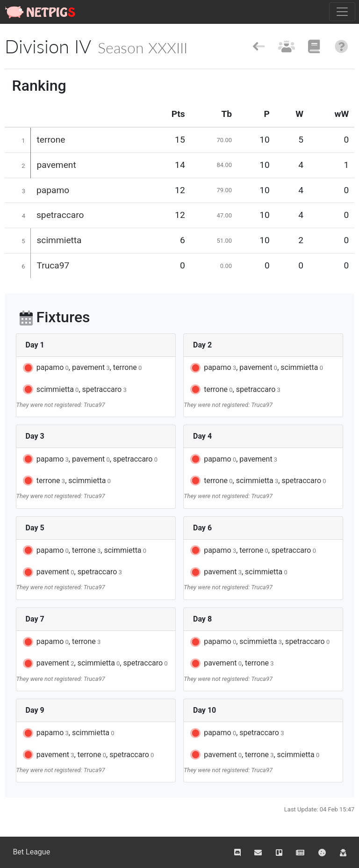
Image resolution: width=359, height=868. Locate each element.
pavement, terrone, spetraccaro (88, 755)
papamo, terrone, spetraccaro (252, 550)
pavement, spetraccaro (72, 572)
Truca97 (53, 265)
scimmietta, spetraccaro (74, 390)
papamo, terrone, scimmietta (84, 550)
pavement (56, 165)
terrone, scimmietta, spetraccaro (257, 481)
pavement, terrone (231, 664)
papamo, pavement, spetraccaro (90, 459)
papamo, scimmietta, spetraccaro (259, 642)
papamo (53, 190)
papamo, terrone (61, 642)
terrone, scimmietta (66, 481)
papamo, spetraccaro (236, 733)
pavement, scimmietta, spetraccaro (95, 664)
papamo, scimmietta (68, 733)
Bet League (31, 852)
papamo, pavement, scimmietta (256, 368)
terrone (51, 140)
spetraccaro (60, 215)
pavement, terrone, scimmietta (254, 755)
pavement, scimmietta (238, 572)
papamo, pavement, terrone (82, 368)
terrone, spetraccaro (235, 390)
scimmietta (59, 240)
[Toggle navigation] (342, 12)
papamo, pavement (233, 459)
